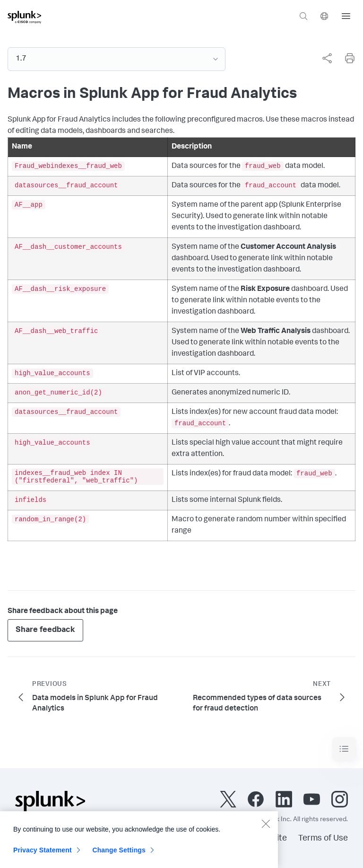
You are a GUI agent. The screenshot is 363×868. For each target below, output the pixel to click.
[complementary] (323, 58)
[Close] (266, 827)
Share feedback (45, 630)
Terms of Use (323, 839)
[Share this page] (327, 58)
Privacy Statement (43, 853)
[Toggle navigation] (344, 749)
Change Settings (119, 853)
